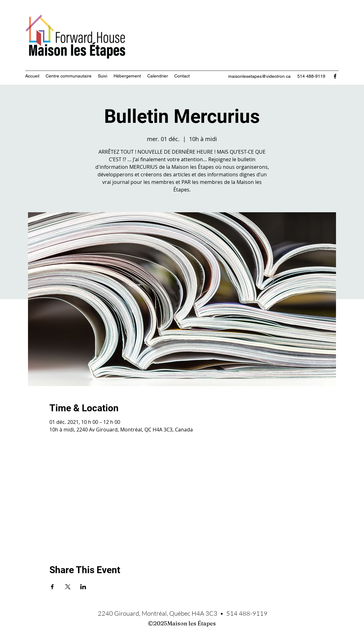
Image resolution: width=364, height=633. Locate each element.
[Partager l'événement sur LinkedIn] (83, 587)
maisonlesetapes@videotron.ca (259, 76)
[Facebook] (335, 76)
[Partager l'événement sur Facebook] (52, 587)
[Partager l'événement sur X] (68, 587)
